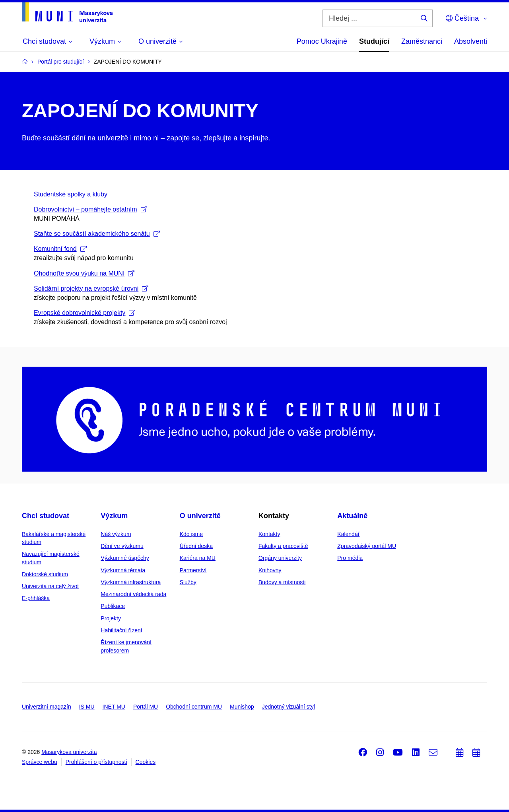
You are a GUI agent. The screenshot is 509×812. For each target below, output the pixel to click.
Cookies (146, 762)
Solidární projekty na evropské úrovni (91, 288)
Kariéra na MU (198, 558)
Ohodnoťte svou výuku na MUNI (84, 273)
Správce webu (40, 762)
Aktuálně (352, 516)
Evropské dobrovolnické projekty (85, 313)
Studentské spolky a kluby (71, 194)
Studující (374, 41)
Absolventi (471, 41)
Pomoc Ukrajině (322, 41)
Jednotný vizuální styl (288, 707)
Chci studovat (46, 516)
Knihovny (270, 570)
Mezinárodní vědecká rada (133, 594)
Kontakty (269, 534)
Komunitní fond (60, 249)
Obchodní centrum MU (194, 707)
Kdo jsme (191, 534)
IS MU (87, 707)
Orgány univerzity (280, 558)
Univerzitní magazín (47, 707)
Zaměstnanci (422, 41)
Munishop (242, 707)
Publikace (113, 606)
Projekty (111, 618)
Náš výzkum (116, 534)
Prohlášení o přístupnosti (96, 762)
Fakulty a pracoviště (283, 546)
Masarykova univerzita (69, 752)
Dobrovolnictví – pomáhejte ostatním (90, 209)
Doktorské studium (45, 574)
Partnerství (193, 570)
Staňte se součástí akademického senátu (97, 234)
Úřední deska (196, 546)
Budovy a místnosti (282, 582)
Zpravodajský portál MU (367, 546)
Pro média (350, 558)
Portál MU (146, 707)
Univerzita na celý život (50, 586)
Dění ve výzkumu (122, 546)
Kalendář (348, 534)
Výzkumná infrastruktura (131, 582)
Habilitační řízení (121, 630)
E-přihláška (36, 598)
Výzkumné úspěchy (125, 558)
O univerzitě (200, 516)
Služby (188, 582)
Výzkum (114, 516)
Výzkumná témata (123, 570)
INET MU (114, 707)
